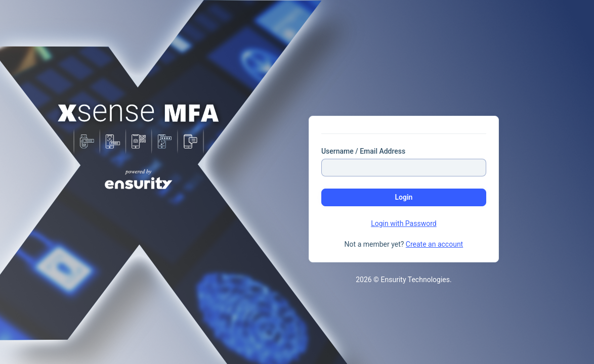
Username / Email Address (363, 151)
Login (404, 197)
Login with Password (404, 223)
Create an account (434, 244)
